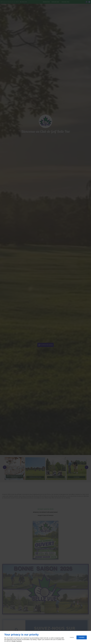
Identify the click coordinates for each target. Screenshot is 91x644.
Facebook (19, 641)
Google (14, 641)
